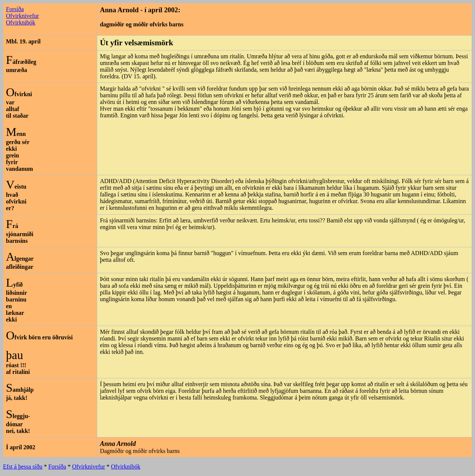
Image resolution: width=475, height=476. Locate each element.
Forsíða (15, 9)
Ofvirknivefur (22, 16)
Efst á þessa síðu (23, 467)
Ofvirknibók (21, 22)
